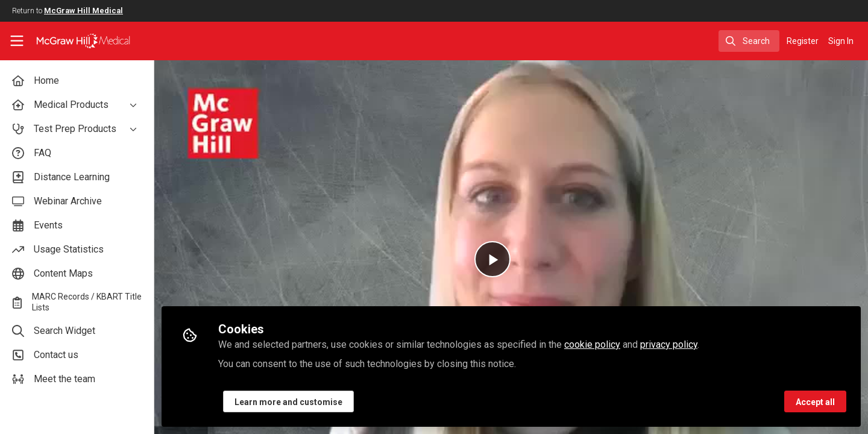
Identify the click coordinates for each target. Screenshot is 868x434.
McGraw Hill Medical (83, 11)
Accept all (815, 402)
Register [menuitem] (803, 41)
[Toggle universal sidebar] (17, 41)
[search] (749, 41)
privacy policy (669, 344)
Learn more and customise (288, 402)
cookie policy (592, 344)
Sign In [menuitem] (841, 41)
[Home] (75, 41)
